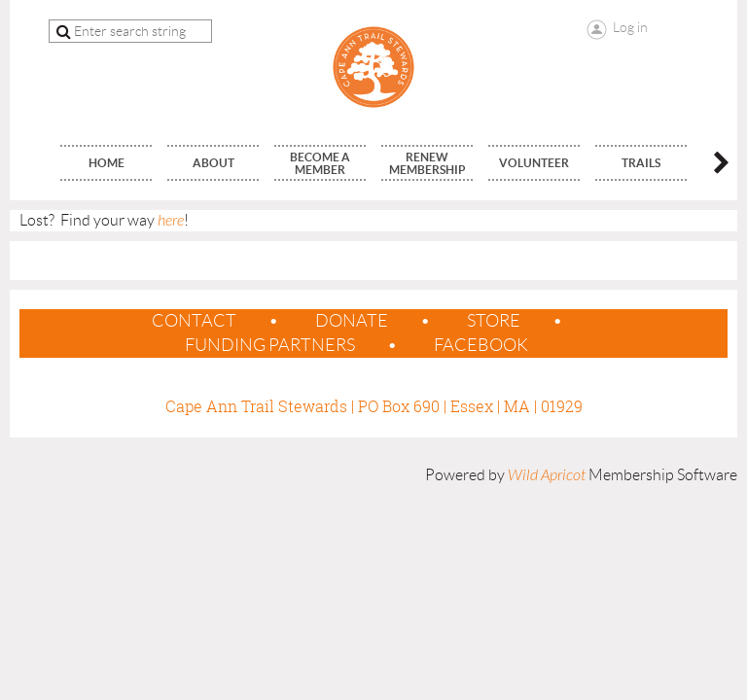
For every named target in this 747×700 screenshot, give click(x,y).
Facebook (481, 345)
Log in (630, 27)
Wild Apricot (547, 475)
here (171, 221)
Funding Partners (270, 345)
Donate (352, 321)
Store (494, 321)
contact (194, 321)
